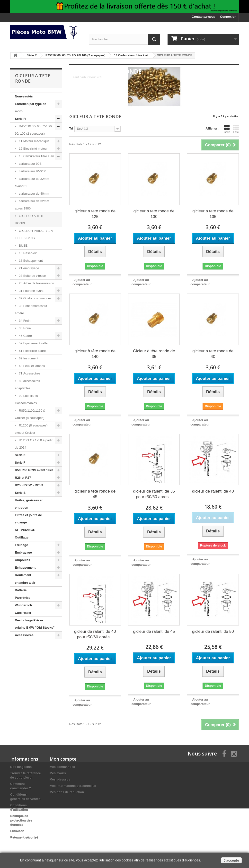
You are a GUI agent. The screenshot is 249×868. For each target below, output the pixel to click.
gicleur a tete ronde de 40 (213, 354)
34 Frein (24, 321)
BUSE (23, 246)
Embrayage (23, 552)
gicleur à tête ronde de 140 (95, 354)
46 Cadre (25, 336)
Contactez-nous (204, 17)
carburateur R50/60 (32, 171)
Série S (20, 493)
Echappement (25, 568)
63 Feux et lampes (31, 366)
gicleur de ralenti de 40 (213, 491)
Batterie (21, 590)
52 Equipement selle (33, 343)
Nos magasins (21, 767)
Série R (20, 119)
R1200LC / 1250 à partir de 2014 (34, 444)
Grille (227, 129)
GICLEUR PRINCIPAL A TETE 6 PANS (34, 234)
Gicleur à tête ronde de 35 (154, 354)
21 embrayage (29, 268)
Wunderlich (23, 605)
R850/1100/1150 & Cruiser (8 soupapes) (30, 414)
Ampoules (22, 560)
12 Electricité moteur (33, 149)
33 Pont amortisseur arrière (31, 309)
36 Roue (24, 328)
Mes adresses (60, 779)
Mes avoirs (58, 773)
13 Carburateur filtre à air (36, 156)
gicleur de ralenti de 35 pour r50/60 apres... (154, 494)
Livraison (17, 831)
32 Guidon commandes (35, 298)
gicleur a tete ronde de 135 (213, 214)
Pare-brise (23, 598)
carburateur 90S (30, 164)
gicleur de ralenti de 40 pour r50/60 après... (95, 634)
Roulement (23, 575)
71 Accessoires (29, 373)
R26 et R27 (23, 478)
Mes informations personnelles (73, 786)
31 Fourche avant (31, 291)
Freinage (21, 545)
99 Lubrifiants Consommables (26, 399)
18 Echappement (30, 261)
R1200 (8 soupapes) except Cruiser (31, 429)
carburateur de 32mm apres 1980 (32, 205)
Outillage (22, 537)
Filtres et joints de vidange (28, 519)
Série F (20, 463)
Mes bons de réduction (67, 792)
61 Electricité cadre (32, 351)
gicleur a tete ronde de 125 (95, 214)
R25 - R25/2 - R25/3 (29, 485)
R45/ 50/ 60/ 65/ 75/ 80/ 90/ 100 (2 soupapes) (33, 130)
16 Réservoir (27, 253)
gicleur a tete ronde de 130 (154, 214)
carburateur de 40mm (34, 194)
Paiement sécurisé (24, 837)
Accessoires (24, 635)
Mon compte (63, 759)
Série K (20, 455)
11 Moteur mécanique (34, 141)
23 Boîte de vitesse (32, 276)
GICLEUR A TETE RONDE (30, 220)
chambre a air (25, 583)
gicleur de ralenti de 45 (154, 631)
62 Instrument (28, 358)
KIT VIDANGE (25, 530)
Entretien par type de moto (31, 108)
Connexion (228, 17)
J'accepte (231, 860)
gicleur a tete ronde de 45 (95, 494)
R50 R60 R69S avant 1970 (34, 470)
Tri (71, 128)
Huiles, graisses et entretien (29, 504)
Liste (236, 129)
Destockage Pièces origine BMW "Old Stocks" (35, 624)
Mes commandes (62, 767)
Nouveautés (24, 96)
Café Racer (23, 613)
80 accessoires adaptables (27, 385)
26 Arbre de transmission (36, 283)
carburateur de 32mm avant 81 (32, 182)
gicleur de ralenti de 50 (213, 631)
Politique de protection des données (21, 820)
